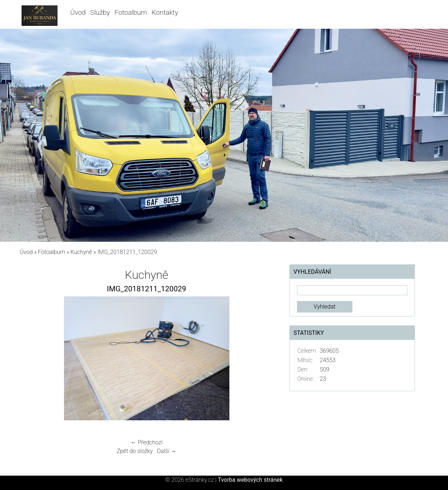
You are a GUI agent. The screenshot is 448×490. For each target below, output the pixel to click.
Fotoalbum (131, 12)
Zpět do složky (135, 451)
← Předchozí (146, 442)
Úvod (78, 12)
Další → (167, 451)
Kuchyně (81, 252)
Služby (100, 12)
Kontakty (165, 12)
